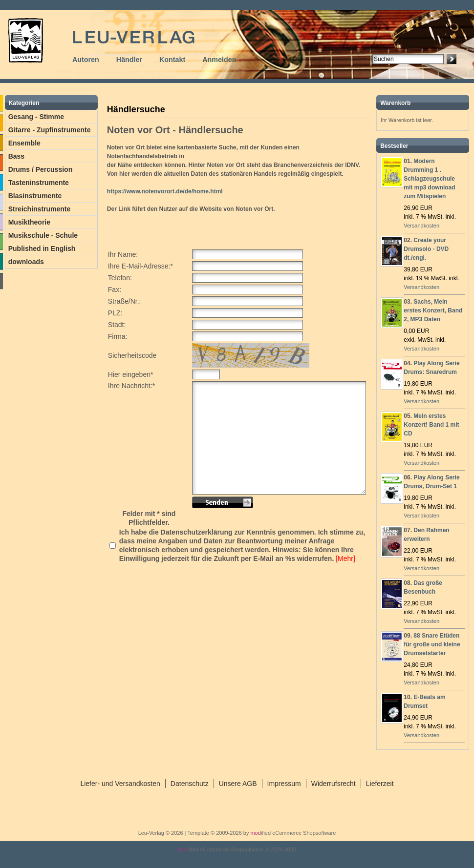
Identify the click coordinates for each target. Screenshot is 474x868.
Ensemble (24, 143)
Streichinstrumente (40, 209)
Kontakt (172, 60)
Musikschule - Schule (43, 235)
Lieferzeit (380, 784)
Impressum (284, 784)
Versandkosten (421, 226)
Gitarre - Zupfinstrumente (50, 130)
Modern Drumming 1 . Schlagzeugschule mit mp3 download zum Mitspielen (429, 179)
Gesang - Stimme (36, 117)
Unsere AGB (238, 784)
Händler (129, 60)
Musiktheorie (29, 222)
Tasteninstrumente (39, 183)
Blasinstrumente (35, 196)
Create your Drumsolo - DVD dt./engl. (426, 249)
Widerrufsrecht (334, 784)
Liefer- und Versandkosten (120, 784)
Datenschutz (190, 784)
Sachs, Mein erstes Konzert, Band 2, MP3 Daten (433, 310)
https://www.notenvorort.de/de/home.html (165, 191)
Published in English (42, 248)
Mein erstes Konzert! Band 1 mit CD (431, 425)
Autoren (86, 60)
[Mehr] (345, 558)
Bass (16, 156)
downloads (26, 262)
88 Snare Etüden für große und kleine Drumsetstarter (432, 644)
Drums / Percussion (41, 169)
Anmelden (219, 60)
